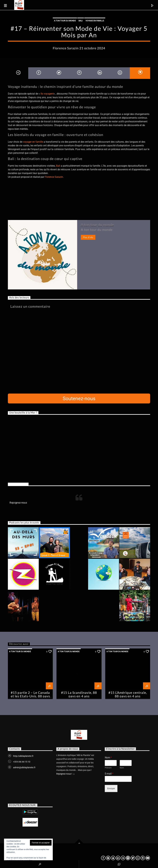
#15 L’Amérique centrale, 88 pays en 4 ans (128, 694)
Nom (108, 758)
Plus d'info (88, 237)
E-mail (109, 774)
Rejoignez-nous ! (65, 774)
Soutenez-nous (79, 398)
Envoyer (111, 788)
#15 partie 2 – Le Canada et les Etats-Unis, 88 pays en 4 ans (30, 696)
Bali (81, 21)
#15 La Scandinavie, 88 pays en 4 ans (79, 694)
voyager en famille (33, 142)
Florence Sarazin (54, 177)
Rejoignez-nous (18, 484)
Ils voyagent (47, 94)
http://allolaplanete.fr (23, 756)
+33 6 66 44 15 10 (22, 762)
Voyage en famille (95, 21)
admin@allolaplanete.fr (24, 767)
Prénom (108, 768)
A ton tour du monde (65, 21)
